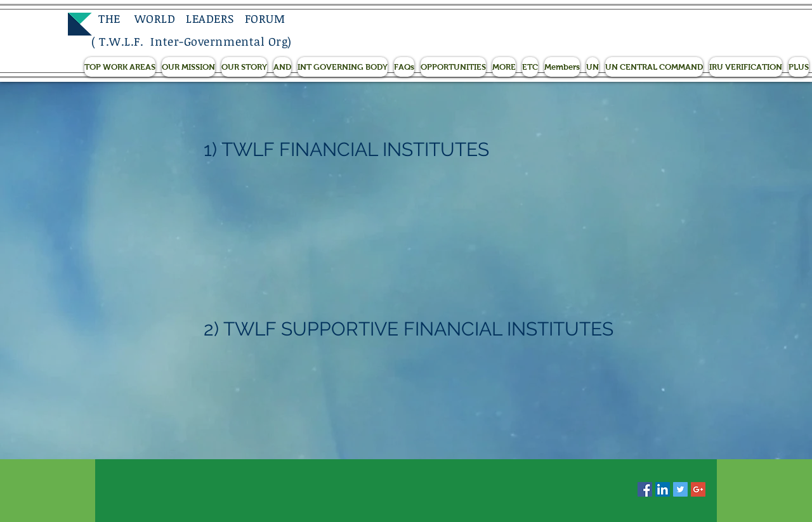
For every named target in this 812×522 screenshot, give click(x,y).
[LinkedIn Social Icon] (663, 489)
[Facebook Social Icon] (645, 489)
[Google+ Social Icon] (698, 489)
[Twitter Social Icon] (680, 489)
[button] (120, 67)
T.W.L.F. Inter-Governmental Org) (195, 41)
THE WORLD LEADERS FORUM (188, 18)
